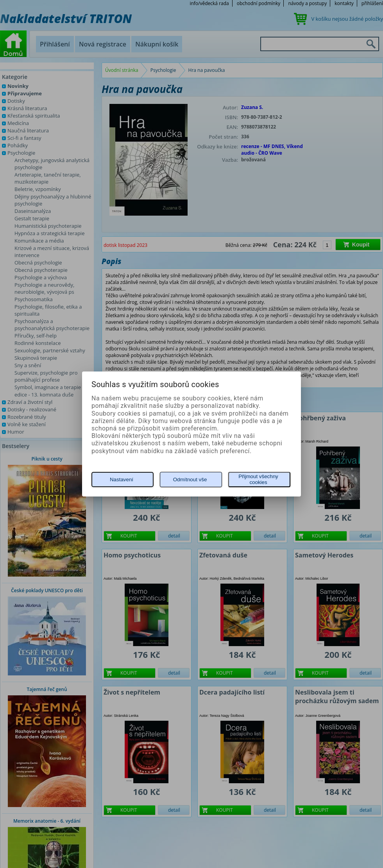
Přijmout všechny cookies (258, 479)
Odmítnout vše (190, 480)
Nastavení (122, 480)
